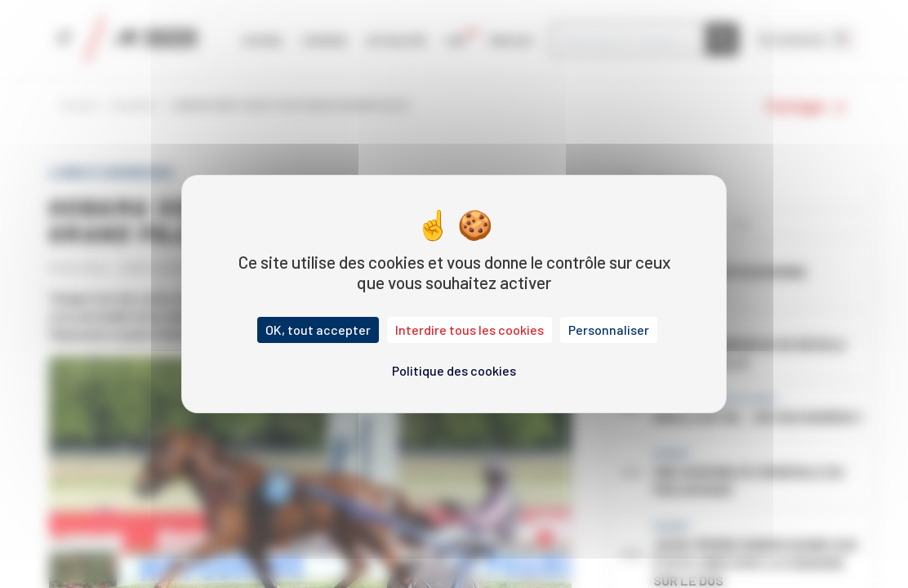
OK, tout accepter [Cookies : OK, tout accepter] (318, 330)
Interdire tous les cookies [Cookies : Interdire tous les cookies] (470, 330)
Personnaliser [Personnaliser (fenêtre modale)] (609, 330)
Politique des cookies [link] (454, 370)
